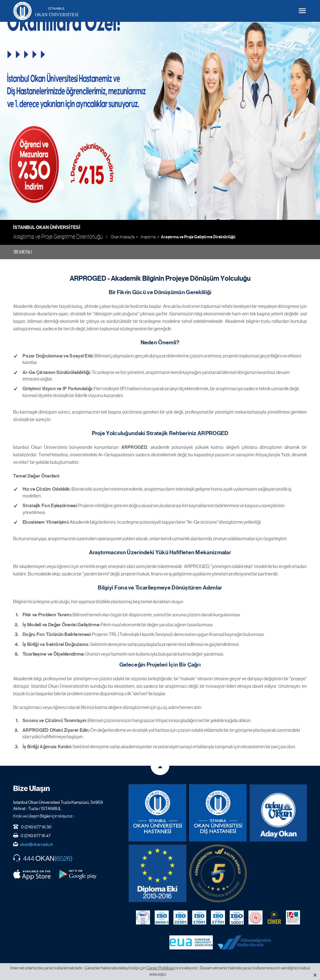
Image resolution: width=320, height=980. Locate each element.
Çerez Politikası (160, 968)
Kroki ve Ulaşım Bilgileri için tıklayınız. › (44, 815)
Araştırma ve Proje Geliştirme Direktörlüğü (198, 237)
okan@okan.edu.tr (36, 843)
